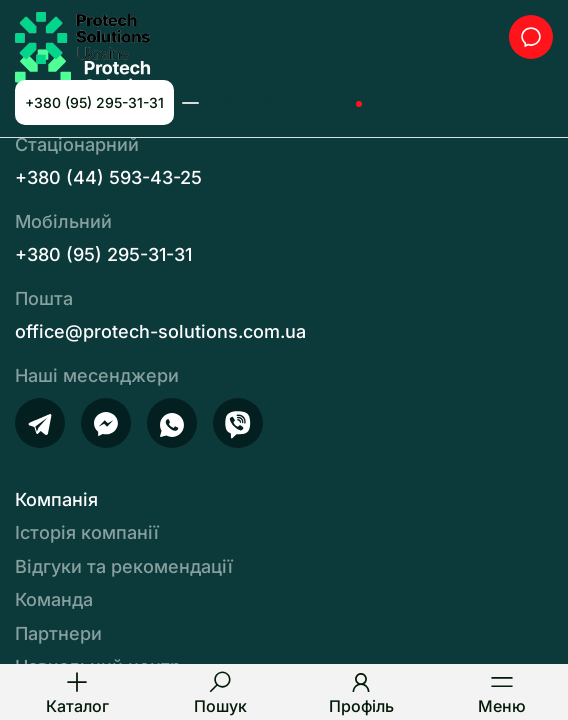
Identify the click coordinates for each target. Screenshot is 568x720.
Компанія (56, 499)
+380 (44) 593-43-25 (277, 102)
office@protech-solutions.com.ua (160, 331)
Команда (54, 599)
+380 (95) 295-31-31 (94, 102)
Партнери (58, 633)
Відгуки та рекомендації (124, 566)
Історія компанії (87, 532)
